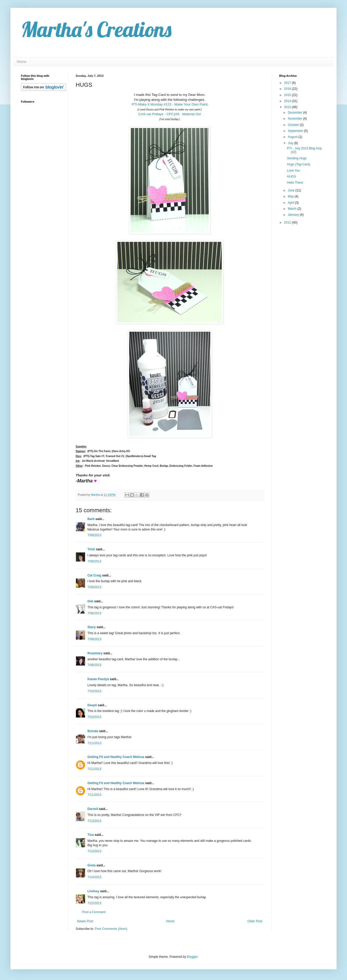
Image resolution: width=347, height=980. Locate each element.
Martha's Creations (96, 29)
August (293, 137)
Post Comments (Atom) (111, 929)
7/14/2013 (94, 877)
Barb (91, 519)
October (294, 125)
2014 (288, 101)
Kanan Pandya (98, 679)
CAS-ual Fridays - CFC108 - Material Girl (170, 114)
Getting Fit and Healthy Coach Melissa (116, 757)
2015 (288, 95)
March (293, 209)
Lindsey (93, 891)
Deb (90, 601)
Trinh (91, 549)
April (291, 203)
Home (22, 62)
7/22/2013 (94, 903)
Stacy (92, 627)
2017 (288, 83)
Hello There (295, 183)
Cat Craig (94, 575)
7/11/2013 (94, 743)
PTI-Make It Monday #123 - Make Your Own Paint (170, 104)
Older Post (255, 921)
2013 (288, 107)
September (296, 131)
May (291, 196)
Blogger (192, 957)
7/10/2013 (94, 691)
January (294, 215)
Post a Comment (94, 912)
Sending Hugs (297, 158)
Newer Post (85, 921)
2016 (288, 89)
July (291, 143)
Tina (91, 835)
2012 (288, 223)
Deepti (92, 705)
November (295, 119)
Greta (91, 865)
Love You (293, 171)
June (292, 190)
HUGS (292, 177)
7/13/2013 (94, 821)
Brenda (93, 731)
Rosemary (95, 653)
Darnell (93, 809)
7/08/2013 (94, 535)
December (295, 113)
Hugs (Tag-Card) (299, 164)
